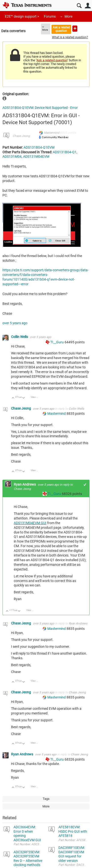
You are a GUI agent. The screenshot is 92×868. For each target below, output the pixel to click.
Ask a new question (75, 29)
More (68, 16)
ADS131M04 (12, 156)
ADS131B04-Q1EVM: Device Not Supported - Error (40, 108)
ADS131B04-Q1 (65, 152)
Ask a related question (61, 29)
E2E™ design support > (22, 16)
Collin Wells (20, 337)
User (88, 6)
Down (24, 398)
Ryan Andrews (25, 484)
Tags (46, 799)
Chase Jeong (21, 136)
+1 (85, 485)
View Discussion (36, 397)
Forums (50, 16)
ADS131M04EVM (36, 156)
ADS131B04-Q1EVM (39, 147)
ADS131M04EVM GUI (30, 523)
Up (13, 398)
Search (79, 6)
